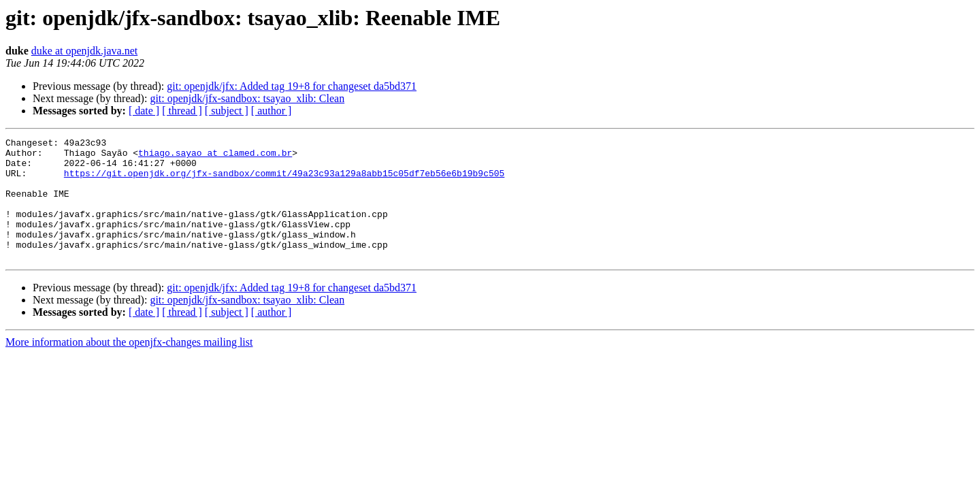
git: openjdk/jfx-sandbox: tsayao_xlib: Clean (247, 98)
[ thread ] (182, 111)
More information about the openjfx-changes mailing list (129, 366)
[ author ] (272, 111)
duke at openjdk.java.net (84, 51)
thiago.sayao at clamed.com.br (215, 157)
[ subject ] (227, 111)
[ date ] (144, 111)
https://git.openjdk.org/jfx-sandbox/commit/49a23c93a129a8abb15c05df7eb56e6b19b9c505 (284, 181)
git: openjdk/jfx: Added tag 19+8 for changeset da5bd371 (292, 86)
